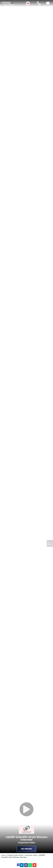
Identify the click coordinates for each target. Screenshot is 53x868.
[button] (28, 3)
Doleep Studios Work (15, 855)
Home (3, 855)
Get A (50, 543)
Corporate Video (31, 855)
